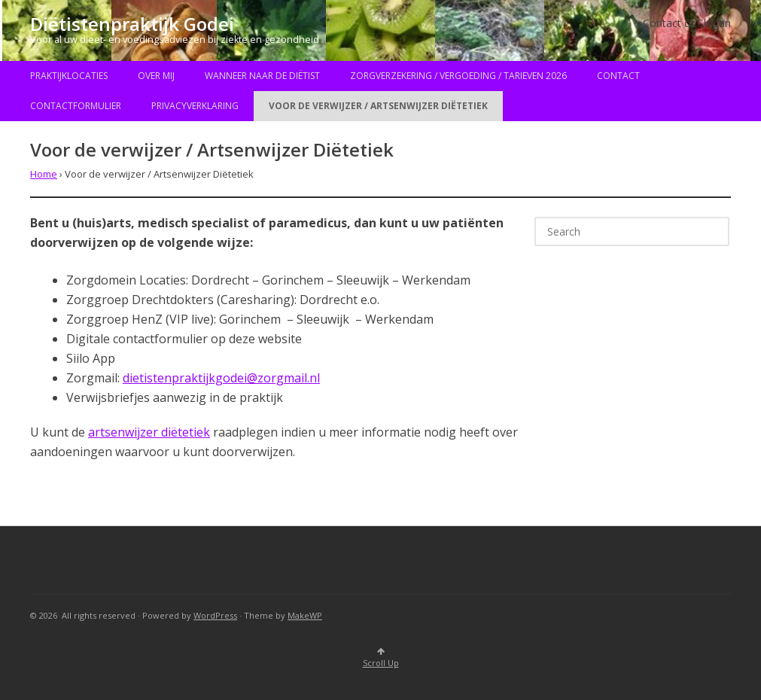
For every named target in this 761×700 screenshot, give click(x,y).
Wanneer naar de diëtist (262, 76)
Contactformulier (76, 106)
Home (44, 174)
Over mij (156, 76)
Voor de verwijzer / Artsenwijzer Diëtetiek (378, 106)
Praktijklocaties (69, 76)
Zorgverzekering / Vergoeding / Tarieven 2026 (458, 76)
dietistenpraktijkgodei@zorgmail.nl (221, 378)
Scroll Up (381, 658)
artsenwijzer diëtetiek (149, 432)
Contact (618, 76)
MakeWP (305, 615)
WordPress (215, 615)
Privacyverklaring (195, 106)
